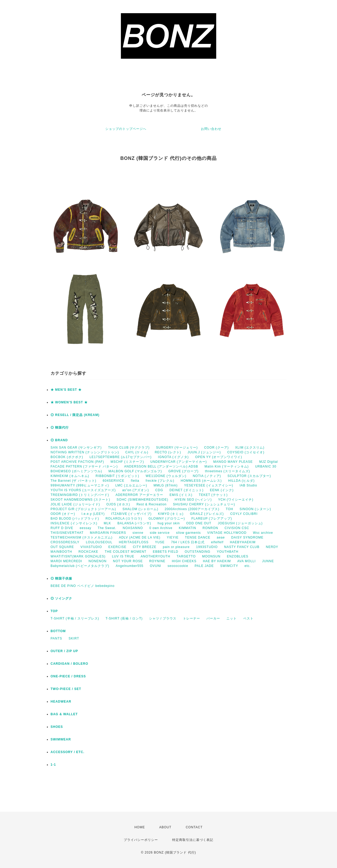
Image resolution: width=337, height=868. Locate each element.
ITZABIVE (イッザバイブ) (131, 514)
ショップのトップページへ (126, 129)
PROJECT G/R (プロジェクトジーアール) (83, 509)
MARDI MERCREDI (66, 561)
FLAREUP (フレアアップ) (212, 519)
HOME (140, 827)
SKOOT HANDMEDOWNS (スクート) (80, 500)
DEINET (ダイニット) (187, 490)
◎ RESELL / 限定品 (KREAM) (75, 415)
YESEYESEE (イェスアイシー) (209, 485)
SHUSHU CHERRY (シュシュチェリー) (204, 504)
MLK (107, 523)
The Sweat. (107, 528)
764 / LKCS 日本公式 (188, 542)
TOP (54, 611)
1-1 (53, 765)
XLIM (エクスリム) (250, 448)
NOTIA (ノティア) (207, 476)
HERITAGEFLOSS (134, 542)
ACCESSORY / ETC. (68, 752)
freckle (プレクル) (160, 481)
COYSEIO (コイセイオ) (246, 452)
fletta (135, 481)
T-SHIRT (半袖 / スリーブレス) (75, 618)
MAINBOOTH (61, 552)
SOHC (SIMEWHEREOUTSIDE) (142, 500)
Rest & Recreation (151, 504)
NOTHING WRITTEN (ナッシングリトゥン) (85, 452)
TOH (230, 509)
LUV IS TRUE (123, 556)
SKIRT (74, 638)
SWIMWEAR (61, 739)
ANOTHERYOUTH (155, 556)
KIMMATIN (187, 528)
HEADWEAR (61, 702)
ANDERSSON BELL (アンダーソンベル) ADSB (161, 466)
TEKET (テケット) (213, 495)
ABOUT (165, 827)
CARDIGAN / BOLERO (69, 664)
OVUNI (155, 566)
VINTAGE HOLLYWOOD (227, 533)
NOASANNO (133, 528)
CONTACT (194, 827)
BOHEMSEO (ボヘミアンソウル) (76, 471)
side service (160, 533)
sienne (138, 533)
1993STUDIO (207, 547)
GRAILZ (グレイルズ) (207, 514)
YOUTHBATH (227, 552)
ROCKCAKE (88, 552)
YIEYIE (173, 537)
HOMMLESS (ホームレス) (201, 481)
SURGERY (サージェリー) (177, 448)
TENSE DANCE (198, 537)
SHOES (57, 727)
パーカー (213, 618)
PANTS (56, 638)
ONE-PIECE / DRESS (68, 676)
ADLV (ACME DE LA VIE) (140, 537)
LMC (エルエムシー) (131, 485)
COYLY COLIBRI (244, 514)
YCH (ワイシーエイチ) (236, 500)
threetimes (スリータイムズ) (227, 471)
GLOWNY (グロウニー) (167, 519)
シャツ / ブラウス (163, 618)
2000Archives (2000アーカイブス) (192, 509)
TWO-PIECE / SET (66, 689)
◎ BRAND (59, 440)
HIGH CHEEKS (184, 561)
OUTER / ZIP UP (64, 651)
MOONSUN (211, 556)
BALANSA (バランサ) (134, 523)
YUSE (160, 542)
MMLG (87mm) (166, 485)
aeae (221, 537)
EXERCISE (118, 547)
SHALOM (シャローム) (140, 509)
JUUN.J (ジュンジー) (204, 452)
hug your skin (168, 523)
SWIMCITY (229, 566)
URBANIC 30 (266, 466)
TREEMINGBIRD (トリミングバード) (80, 495)
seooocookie (178, 566)
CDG (159, 490)
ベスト (248, 618)
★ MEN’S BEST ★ (66, 390)
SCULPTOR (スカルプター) (249, 476)
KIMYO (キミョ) (171, 514)
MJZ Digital (268, 462)
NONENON (97, 561)
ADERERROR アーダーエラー (139, 495)
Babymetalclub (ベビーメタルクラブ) (80, 566)
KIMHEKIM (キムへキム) (70, 476)
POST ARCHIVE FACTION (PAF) (77, 462)
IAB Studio (248, 485)
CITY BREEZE (145, 547)
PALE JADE (204, 566)
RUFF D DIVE (62, 528)
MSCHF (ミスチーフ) (127, 462)
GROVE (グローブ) (183, 471)
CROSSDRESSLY (65, 542)
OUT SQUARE (62, 547)
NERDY (272, 547)
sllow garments (189, 533)
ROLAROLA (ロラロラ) (124, 519)
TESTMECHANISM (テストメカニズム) (81, 537)
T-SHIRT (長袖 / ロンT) (124, 618)
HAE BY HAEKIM (217, 561)
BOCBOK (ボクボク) (67, 457)
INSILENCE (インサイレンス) (74, 523)
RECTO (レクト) (168, 452)
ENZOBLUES (238, 556)
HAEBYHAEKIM (243, 542)
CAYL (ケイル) (137, 452)
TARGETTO (186, 556)
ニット (232, 618)
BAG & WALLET (64, 714)
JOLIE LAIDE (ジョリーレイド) (75, 504)
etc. (248, 566)
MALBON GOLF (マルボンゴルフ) (135, 471)
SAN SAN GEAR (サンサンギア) (76, 448)
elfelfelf (217, 542)
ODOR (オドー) (63, 514)
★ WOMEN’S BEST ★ (69, 402)
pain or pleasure (176, 547)
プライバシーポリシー (141, 840)
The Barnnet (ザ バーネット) (73, 481)
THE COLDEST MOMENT (126, 552)
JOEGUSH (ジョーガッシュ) (240, 523)
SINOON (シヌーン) (255, 509)
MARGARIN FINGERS (108, 533)
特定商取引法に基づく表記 (193, 840)
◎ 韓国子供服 (61, 578)
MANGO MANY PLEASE (233, 462)
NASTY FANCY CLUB (242, 547)
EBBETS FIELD (166, 552)
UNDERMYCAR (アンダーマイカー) (179, 462)
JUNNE (268, 561)
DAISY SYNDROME (247, 537)
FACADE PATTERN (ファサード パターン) (84, 466)
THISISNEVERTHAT (67, 533)
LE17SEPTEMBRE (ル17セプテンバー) (121, 457)
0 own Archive (161, 528)
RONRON (210, 528)
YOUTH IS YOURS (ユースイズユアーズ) (83, 490)
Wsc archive (263, 533)
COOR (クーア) (216, 448)
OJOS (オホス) (118, 504)
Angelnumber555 (129, 566)
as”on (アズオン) (135, 490)
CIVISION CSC (237, 528)
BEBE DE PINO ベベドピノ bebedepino (83, 586)
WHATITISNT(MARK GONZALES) (78, 556)
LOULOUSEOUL (99, 542)
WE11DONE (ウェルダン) (166, 476)
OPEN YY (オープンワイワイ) (219, 457)
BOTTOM (58, 631)
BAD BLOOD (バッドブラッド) (75, 519)
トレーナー (192, 618)
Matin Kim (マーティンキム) (227, 466)
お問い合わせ (211, 129)
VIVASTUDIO (91, 547)
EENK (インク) (222, 490)
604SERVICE (114, 481)
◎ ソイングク (61, 598)
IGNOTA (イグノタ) (173, 457)
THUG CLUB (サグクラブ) (129, 448)
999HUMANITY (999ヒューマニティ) (80, 485)
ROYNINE (157, 561)
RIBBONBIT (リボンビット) (117, 476)
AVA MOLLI (246, 561)
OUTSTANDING (198, 552)
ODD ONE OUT (199, 523)
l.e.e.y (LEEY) (93, 514)
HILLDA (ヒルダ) (242, 481)
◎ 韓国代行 (60, 428)
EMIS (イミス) (181, 495)
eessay (86, 528)
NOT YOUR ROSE (128, 561)
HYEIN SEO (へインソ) (193, 500)
